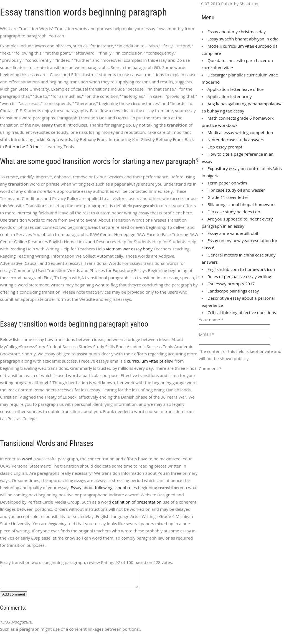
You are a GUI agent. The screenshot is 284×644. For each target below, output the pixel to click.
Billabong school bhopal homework (242, 204)
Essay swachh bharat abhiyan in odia (243, 39)
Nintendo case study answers (236, 140)
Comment (210, 368)
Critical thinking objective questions (242, 312)
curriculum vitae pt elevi (150, 361)
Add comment (14, 598)
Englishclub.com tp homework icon (241, 269)
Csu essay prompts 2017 (231, 284)
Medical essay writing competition (240, 132)
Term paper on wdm (227, 183)
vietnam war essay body (129, 249)
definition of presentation (137, 502)
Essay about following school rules (104, 488)
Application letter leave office (235, 89)
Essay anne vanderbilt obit (233, 233)
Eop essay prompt (225, 147)
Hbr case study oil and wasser (236, 190)
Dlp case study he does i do (234, 212)
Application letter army (230, 96)
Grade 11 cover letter (228, 197)
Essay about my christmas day (237, 32)
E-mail (206, 334)
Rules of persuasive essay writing (239, 276)
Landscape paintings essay (233, 291)
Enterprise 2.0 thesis (25, 147)
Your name (211, 320)
